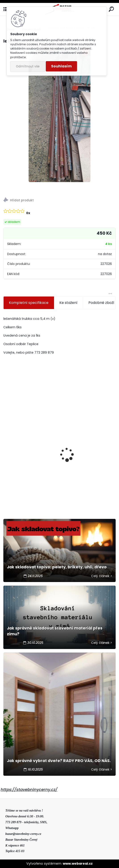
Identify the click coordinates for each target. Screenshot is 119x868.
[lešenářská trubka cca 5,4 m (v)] (59, 115)
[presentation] (6, 447)
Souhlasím (61, 66)
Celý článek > (102, 576)
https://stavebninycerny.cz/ (29, 790)
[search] (111, 9)
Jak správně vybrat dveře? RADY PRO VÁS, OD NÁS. (59, 761)
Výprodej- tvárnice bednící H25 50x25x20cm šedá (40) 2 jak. (31, 485)
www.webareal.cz (78, 864)
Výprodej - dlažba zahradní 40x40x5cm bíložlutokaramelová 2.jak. (88, 452)
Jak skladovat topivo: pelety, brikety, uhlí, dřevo (57, 567)
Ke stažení (68, 303)
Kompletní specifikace (29, 303)
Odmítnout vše (28, 66)
